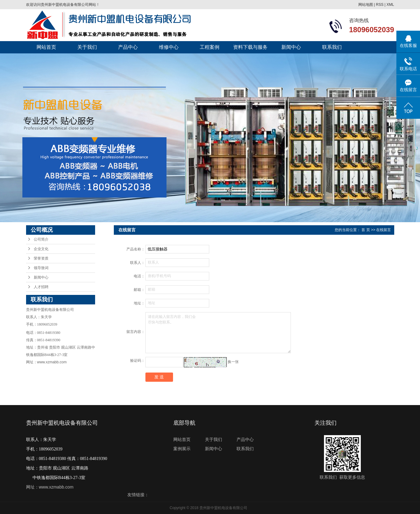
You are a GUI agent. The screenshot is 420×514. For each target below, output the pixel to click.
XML (390, 5)
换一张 (233, 362)
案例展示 (182, 449)
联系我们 (332, 47)
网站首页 (46, 47)
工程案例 (210, 47)
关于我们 (87, 47)
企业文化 (41, 249)
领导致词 (41, 268)
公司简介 (41, 239)
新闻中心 (291, 47)
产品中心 (128, 47)
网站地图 (366, 5)
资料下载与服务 (250, 47)
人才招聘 (41, 287)
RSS (380, 5)
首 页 (366, 230)
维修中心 (169, 47)
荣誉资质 (41, 258)
